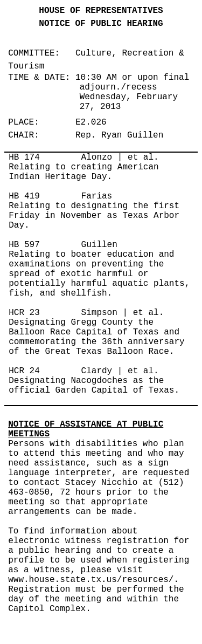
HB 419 (24, 196)
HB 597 (24, 245)
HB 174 (24, 157)
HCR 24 (24, 371)
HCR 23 (24, 313)
